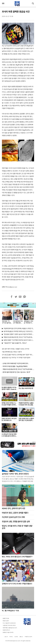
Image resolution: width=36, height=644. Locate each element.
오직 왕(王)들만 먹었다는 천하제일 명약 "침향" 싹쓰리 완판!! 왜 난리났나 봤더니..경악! (18, 355)
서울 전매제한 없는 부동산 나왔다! (12, 352)
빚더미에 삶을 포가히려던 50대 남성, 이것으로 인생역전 (19, 331)
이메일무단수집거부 (28, 637)
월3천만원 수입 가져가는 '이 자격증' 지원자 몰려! (16, 358)
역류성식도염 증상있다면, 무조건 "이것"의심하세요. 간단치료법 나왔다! (19, 337)
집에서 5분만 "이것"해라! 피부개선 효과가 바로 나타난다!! (19, 340)
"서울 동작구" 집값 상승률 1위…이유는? (15, 343)
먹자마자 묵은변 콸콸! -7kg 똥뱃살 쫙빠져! (15, 366)
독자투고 (11, 637)
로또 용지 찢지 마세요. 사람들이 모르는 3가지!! (15, 349)
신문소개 (6, 637)
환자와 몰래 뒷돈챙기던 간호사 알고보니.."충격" (16, 372)
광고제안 (16, 637)
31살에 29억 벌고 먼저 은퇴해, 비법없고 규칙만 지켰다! (19, 329)
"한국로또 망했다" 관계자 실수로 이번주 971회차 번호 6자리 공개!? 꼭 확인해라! (19, 334)
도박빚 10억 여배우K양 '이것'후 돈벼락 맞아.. (16, 363)
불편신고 (21, 637)
